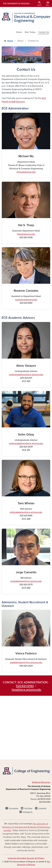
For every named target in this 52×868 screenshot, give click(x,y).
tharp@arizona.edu (26, 234)
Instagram (28, 812)
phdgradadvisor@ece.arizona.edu (26, 512)
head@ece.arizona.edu (26, 690)
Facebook (13, 808)
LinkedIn (42, 808)
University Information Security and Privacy (26, 858)
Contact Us (44, 32)
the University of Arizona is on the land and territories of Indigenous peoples (26, 827)
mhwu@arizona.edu (26, 172)
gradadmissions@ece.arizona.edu (26, 662)
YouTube (28, 808)
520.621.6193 (25, 686)
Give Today (30, 32)
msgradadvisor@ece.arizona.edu (26, 581)
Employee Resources (41, 782)
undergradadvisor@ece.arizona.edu (26, 375)
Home (19, 32)
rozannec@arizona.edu (26, 300)
